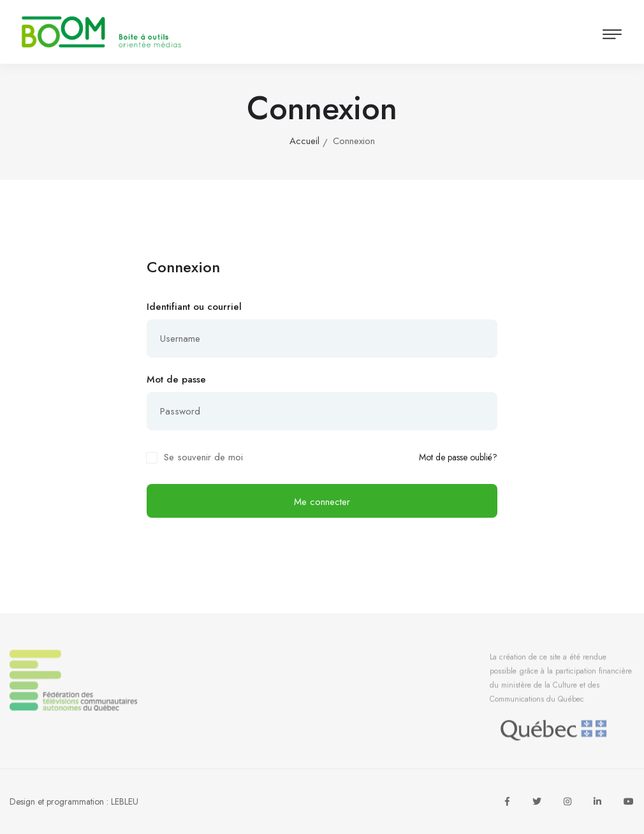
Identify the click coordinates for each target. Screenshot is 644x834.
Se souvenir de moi (203, 457)
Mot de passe (176, 379)
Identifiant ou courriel (194, 307)
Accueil (304, 141)
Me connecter (322, 502)
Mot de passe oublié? (458, 457)
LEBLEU (125, 801)
